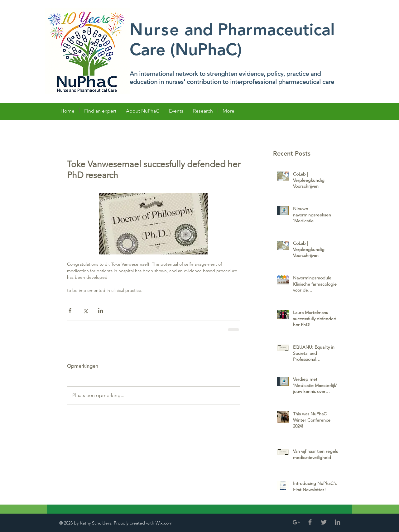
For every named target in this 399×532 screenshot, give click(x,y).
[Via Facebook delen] (70, 310)
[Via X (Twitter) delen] (85, 310)
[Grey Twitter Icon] (324, 522)
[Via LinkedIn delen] (101, 310)
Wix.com (165, 523)
